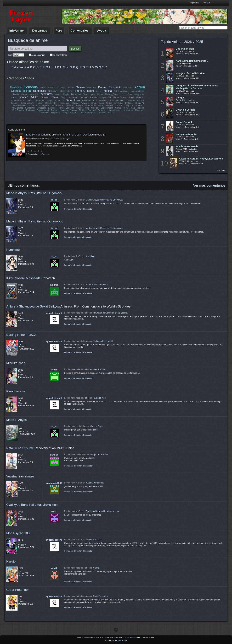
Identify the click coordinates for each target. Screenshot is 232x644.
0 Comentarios (32, 154)
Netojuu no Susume (20, 448)
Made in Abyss (17, 420)
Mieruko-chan (16, 363)
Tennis (60, 108)
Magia (66, 94)
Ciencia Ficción (21, 91)
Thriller (82, 110)
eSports (74, 113)
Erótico (111, 113)
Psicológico (64, 103)
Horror (119, 105)
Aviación (85, 103)
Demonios (76, 94)
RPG (126, 108)
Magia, (50, 101)
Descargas (40, 31)
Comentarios (80, 31)
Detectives (53, 91)
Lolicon (40, 103)
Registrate (194, 3)
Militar (100, 94)
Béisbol (141, 108)
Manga (79, 105)
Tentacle (129, 103)
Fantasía (16, 87)
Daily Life (129, 105)
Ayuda (102, 31)
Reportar (78, 209)
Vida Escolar (18, 110)
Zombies (101, 113)
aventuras (47, 94)
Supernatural (43, 110)
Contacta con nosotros (94, 637)
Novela (139, 105)
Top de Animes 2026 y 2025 (182, 42)
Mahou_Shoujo (112, 94)
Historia (15, 94)
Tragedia (42, 108)
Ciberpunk (44, 105)
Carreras (131, 101)
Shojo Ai (84, 97)
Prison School (184, 122)
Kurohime (13, 250)
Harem (24, 94)
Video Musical (18, 101)
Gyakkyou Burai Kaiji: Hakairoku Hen (32, 505)
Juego (65, 113)
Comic (118, 108)
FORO (80, 637)
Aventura (118, 103)
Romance (92, 88)
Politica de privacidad (114, 637)
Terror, (101, 105)
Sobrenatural (66, 91)
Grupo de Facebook (133, 637)
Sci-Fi (99, 91)
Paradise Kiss (16, 391)
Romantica (40, 91)
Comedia (31, 87)
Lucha (71, 88)
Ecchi (90, 91)
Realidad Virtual (106, 101)
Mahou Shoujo (120, 97)
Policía (54, 110)
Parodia (94, 97)
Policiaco (30, 110)
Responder (88, 209)
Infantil (58, 94)
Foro (59, 31)
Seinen (80, 87)
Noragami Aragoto (186, 134)
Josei (131, 97)
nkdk (54, 512)
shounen (110, 105)
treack (54, 370)
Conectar (206, 3)
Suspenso (55, 113)
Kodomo (45, 113)
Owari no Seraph (185, 110)
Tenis (133, 108)
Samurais (40, 101)
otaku (101, 103)
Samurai (92, 110)
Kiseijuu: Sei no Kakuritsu (191, 73)
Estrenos (17, 67)
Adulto (34, 97)
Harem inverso (114, 110)
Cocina (140, 101)
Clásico (75, 103)
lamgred (54, 285)
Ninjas (109, 103)
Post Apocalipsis (87, 113)
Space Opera (107, 108)
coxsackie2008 (54, 483)
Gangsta (180, 98)
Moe (87, 108)
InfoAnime (17, 31)
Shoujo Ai (139, 103)
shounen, (128, 88)
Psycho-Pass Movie (187, 146)
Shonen (24, 97)
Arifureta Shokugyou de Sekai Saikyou (33, 306)
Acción (140, 87)
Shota (94, 103)
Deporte (102, 110)
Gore (130, 94)
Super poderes (27, 103)
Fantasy (139, 110)
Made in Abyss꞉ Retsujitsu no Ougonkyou (35, 193)
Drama (102, 87)
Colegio (95, 108)
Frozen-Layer (121, 641)
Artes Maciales (20, 105)
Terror (43, 88)
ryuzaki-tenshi (54, 313)
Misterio (52, 88)
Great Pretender (18, 590)
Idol (95, 101)
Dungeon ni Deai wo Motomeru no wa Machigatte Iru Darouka (197, 87)
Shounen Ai (90, 105)
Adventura (128, 110)
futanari (15, 103)
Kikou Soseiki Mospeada (24, 278)
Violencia (60, 101)
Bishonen (87, 101)
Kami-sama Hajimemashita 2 (192, 61)
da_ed (54, 200)
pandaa (54, 455)
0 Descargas (45, 154)
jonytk (54, 568)
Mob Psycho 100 (18, 533)
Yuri (123, 94)
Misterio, (70, 105)
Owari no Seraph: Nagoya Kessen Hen (201, 159)
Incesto (30, 101)
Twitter (145, 637)
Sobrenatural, (58, 105)
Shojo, (86, 94)
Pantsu (79, 108)
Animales (120, 101)
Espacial (44, 97)
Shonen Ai (73, 97)
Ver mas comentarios (209, 185)
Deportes (62, 88)
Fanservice (30, 108)
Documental (51, 103)
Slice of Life (73, 100)
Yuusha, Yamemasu (20, 476)
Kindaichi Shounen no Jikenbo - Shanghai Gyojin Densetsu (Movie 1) (66, 135)
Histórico (64, 110)
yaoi (93, 94)
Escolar (52, 108)
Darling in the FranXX (21, 335)
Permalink (68, 209)
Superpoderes (137, 91)
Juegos (73, 110)
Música (139, 97)
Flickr (152, 637)
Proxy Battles (17, 108)
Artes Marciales (121, 91)
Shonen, (80, 91)
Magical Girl (105, 97)
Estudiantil (115, 87)
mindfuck (33, 105)
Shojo (63, 97)
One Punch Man (185, 49)
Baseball (70, 108)
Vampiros (34, 94)
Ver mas (221, 170)
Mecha (108, 91)
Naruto (11, 561)
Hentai (55, 97)
